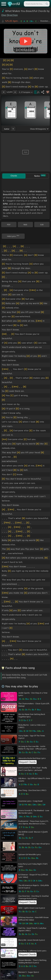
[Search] (47, 4)
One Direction (10, 15)
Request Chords (27, 762)
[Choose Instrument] (13, 129)
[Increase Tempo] (15, 92)
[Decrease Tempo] (4, 92)
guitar (7, 129)
